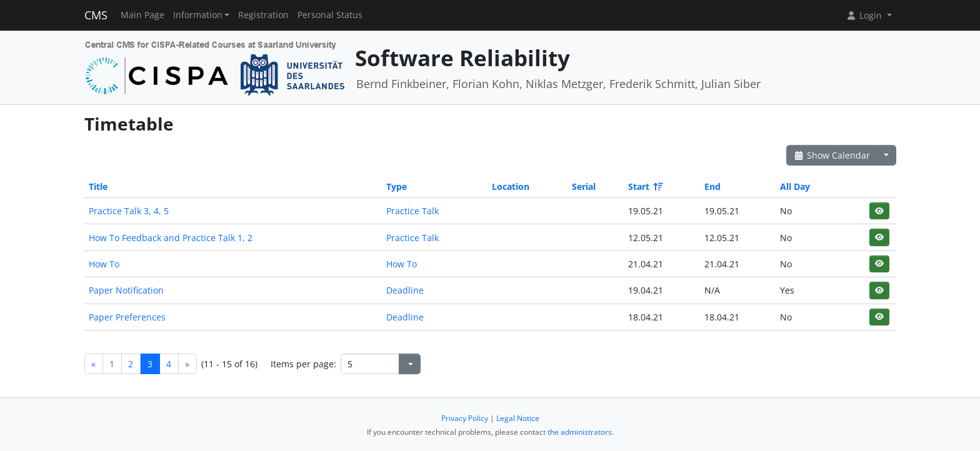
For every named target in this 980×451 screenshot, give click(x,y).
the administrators (580, 432)
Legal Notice (518, 418)
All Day (795, 186)
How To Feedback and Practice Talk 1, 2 (171, 238)
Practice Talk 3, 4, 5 (129, 211)
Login (865, 15)
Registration (263, 15)
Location (511, 186)
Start (645, 186)
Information (198, 15)
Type (397, 186)
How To (104, 264)
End (712, 186)
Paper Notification (126, 290)
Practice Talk (412, 211)
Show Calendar (832, 155)
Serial (584, 186)
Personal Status (330, 15)
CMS (96, 15)
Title (98, 186)
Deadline (405, 290)
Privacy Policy (465, 418)
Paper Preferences (127, 317)
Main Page (142, 15)
